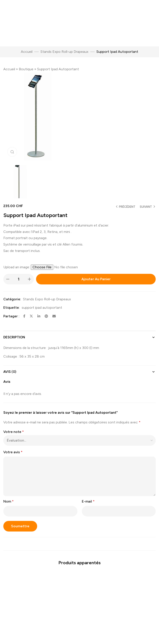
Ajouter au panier (96, 279)
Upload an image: (17, 267)
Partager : (11, 316)
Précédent (127, 207)
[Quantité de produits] (19, 279)
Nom (9, 501)
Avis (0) (10, 372)
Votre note (14, 432)
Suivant (146, 207)
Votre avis (13, 452)
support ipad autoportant (42, 308)
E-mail (88, 501)
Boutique (26, 69)
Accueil (27, 52)
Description (14, 337)
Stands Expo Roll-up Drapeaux (64, 52)
